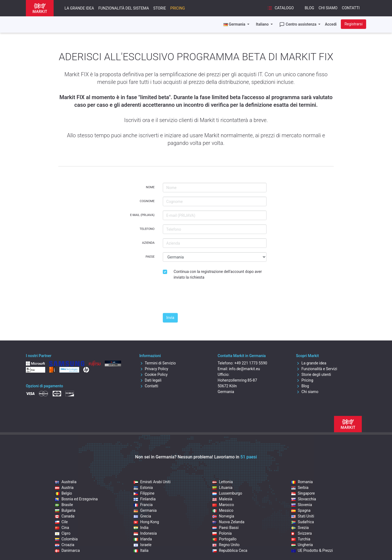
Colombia (66, 539)
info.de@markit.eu (244, 369)
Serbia (300, 488)
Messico (223, 510)
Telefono (147, 229)
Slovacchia (304, 499)
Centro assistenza (298, 25)
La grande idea (79, 8)
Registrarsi (353, 24)
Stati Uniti (303, 516)
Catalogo (280, 8)
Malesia (222, 499)
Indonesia (145, 533)
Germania (145, 510)
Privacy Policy (154, 369)
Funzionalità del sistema (124, 8)
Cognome (147, 201)
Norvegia (223, 516)
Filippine (144, 493)
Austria (64, 488)
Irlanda (143, 539)
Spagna (301, 510)
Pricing (178, 8)
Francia (143, 505)
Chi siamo (328, 8)
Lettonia (223, 482)
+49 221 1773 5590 (251, 363)
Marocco (223, 505)
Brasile (64, 505)
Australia (66, 482)
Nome (150, 187)
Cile (61, 522)
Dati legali (150, 380)
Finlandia (145, 499)
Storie (160, 8)
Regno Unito (226, 545)
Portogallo (224, 539)
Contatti (351, 8)
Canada (65, 516)
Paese (150, 257)
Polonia (222, 533)
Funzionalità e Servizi (316, 369)
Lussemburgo (227, 493)
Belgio (64, 493)
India (141, 528)
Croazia (65, 545)
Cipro (63, 533)
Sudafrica (303, 522)
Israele (143, 545)
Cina (62, 528)
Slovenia (302, 505)
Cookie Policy (154, 375)
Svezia (300, 528)
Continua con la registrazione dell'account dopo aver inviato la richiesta (218, 274)
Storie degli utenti (313, 375)
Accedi (331, 24)
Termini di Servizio (158, 363)
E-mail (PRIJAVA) (142, 215)
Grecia (142, 516)
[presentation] (204, 298)
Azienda (148, 243)
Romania (302, 482)
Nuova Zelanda (228, 522)
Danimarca (67, 550)
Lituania (222, 488)
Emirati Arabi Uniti (152, 482)
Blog (309, 8)
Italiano (263, 24)
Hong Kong (146, 522)
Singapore (303, 493)
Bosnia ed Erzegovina (76, 499)
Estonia (143, 488)
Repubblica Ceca (230, 550)
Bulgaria (65, 510)
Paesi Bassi (225, 528)
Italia (141, 550)
